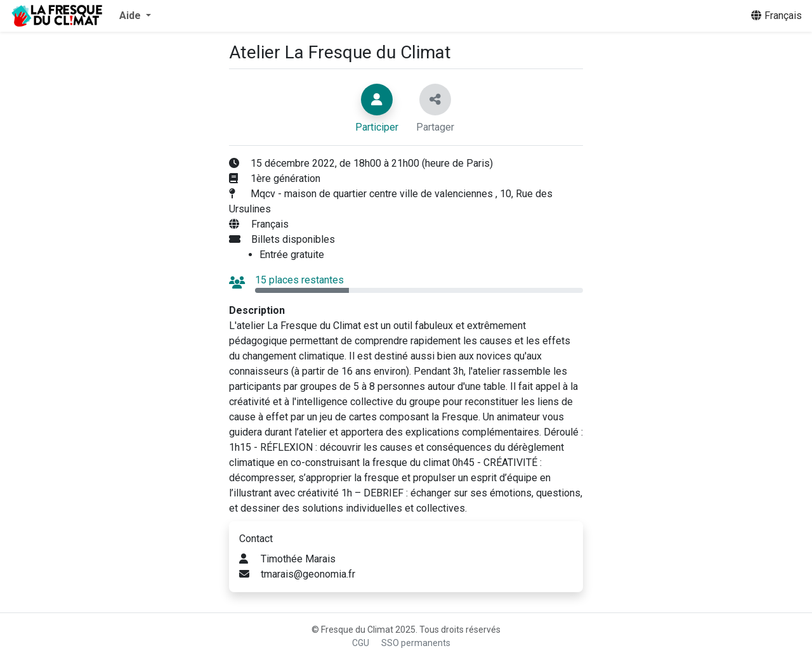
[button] (135, 16)
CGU (361, 643)
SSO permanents (416, 643)
